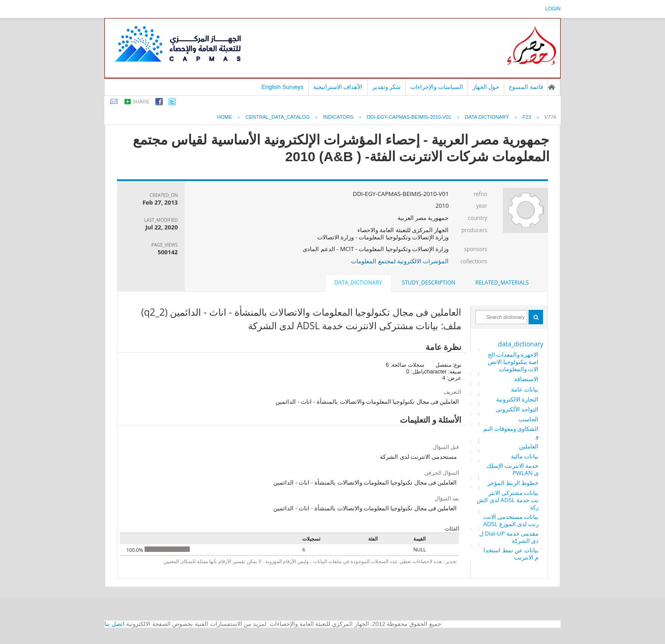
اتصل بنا (115, 624)
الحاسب (529, 419)
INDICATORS (338, 117)
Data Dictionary (487, 117)
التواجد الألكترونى (517, 409)
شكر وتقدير (387, 87)
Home (225, 117)
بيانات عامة (525, 389)
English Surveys (283, 87)
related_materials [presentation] (502, 282)
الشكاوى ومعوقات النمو (511, 432)
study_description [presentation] (429, 282)
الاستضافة (526, 379)
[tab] (502, 283)
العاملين (529, 446)
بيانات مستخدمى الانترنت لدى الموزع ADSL (511, 520)
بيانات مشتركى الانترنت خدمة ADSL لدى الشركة (508, 500)
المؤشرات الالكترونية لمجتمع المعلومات (400, 261)
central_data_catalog (277, 117)
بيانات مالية (525, 456)
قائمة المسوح (526, 87)
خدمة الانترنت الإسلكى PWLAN (513, 469)
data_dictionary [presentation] (358, 282)
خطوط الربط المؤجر (513, 483)
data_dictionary (520, 344)
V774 (550, 117)
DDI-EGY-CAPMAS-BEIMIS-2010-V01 (409, 117)
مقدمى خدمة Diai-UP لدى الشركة (509, 537)
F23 (527, 117)
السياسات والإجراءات (437, 87)
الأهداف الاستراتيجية (338, 87)
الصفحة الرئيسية (552, 87)
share (141, 102)
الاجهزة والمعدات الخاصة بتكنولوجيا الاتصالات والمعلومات (513, 362)
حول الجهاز (486, 87)
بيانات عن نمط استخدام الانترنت (511, 554)
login (553, 9)
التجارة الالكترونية (517, 399)
